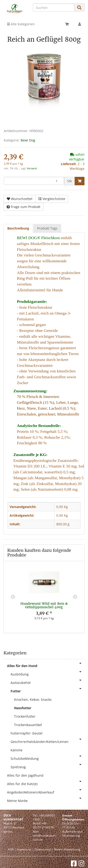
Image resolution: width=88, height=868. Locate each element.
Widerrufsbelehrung (67, 849)
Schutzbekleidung (48, 758)
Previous (13, 597)
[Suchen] (54, 7)
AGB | (12, 849)
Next (75, 597)
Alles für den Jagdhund (25, 775)
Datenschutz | (44, 849)
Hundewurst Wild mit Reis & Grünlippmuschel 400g (44, 605)
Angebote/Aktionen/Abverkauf (46, 791)
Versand (32, 168)
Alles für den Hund (46, 665)
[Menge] (34, 181)
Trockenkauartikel (28, 725)
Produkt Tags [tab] (47, 228)
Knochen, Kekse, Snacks (33, 699)
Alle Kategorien (21, 24)
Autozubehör (48, 682)
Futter (48, 690)
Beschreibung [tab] (18, 228)
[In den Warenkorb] (80, 181)
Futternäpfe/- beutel (27, 733)
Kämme (17, 750)
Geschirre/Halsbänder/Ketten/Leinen (48, 741)
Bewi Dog (28, 140)
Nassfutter (23, 708)
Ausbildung (48, 673)
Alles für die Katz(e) (46, 783)
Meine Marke (46, 800)
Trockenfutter (25, 716)
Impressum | (25, 849)
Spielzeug (48, 766)
